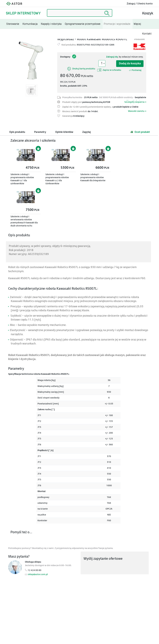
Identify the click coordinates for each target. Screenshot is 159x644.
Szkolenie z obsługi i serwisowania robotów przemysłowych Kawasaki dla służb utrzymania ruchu (24, 221)
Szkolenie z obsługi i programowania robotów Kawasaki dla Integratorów (93, 177)
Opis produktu (17, 132)
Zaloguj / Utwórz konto (140, 4)
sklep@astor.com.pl (38, 574)
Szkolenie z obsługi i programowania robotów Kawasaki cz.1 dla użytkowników (22, 179)
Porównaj (135, 70)
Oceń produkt (140, 132)
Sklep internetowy (23, 13)
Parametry (40, 132)
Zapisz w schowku (109, 70)
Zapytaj (87, 132)
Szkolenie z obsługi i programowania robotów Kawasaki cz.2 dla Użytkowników (57, 179)
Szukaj (47, 9)
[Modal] (32, 60)
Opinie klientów (64, 132)
